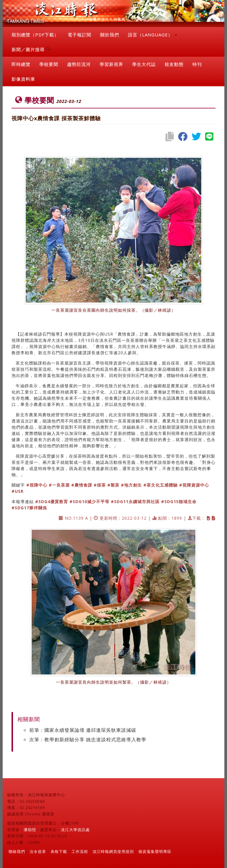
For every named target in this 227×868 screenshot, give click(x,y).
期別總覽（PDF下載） (35, 35)
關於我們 (110, 35)
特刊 (197, 64)
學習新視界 (111, 64)
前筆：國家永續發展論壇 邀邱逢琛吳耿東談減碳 (83, 730)
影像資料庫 (23, 79)
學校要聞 (49, 64)
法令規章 (38, 851)
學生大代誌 (144, 64)
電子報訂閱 (80, 35)
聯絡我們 (17, 851)
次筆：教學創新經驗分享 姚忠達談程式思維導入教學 (88, 739)
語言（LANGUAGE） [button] (153, 35)
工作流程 (80, 851)
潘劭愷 (30, 830)
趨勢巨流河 (79, 64)
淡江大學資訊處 (75, 830)
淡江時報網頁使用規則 (113, 851)
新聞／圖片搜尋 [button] (31, 49)
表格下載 (59, 851)
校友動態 (174, 64)
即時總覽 (21, 64)
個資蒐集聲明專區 (155, 851)
